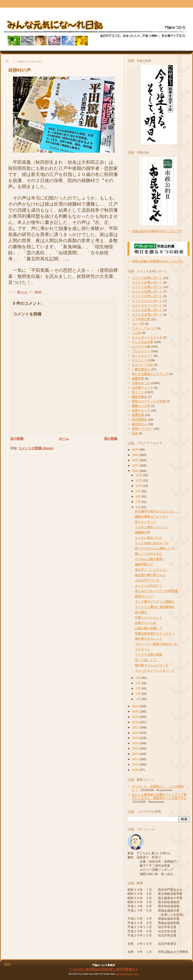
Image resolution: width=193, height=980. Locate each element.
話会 (135, 433)
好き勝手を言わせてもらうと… (156, 511)
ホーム (64, 439)
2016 (136, 733)
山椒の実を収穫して (149, 628)
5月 (138, 678)
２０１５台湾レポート (147, 296)
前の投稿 (111, 439)
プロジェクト (141, 351)
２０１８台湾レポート (147, 310)
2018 (136, 722)
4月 (138, 683)
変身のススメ (144, 596)
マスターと (142, 649)
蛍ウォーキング (146, 522)
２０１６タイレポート (147, 301)
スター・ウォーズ (144, 328)
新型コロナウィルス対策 (149, 401)
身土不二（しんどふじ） (152, 570)
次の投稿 (17, 439)
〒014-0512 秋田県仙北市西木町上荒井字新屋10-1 (103, 969)
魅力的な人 (139, 424)
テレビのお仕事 (142, 342)
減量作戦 (138, 378)
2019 (136, 717)
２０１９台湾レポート (147, 315)
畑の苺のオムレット (149, 639)
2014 (136, 743)
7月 (138, 502)
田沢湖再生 (139, 420)
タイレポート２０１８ (147, 337)
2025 (136, 455)
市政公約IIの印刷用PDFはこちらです (157, 231)
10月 (139, 486)
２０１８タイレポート (147, 305)
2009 (136, 770)
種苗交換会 (139, 397)
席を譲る (141, 612)
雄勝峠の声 (20, 70)
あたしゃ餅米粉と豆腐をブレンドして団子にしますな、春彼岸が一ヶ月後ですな (159, 796)
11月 (139, 480)
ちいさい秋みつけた (149, 538)
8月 (138, 496)
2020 (136, 711)
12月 (139, 475)
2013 (136, 748)
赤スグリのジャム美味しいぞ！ (156, 548)
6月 (138, 507)
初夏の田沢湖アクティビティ (155, 634)
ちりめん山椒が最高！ (150, 559)
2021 (136, 706)
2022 (136, 471)
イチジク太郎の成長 (149, 655)
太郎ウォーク (141, 410)
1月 (138, 699)
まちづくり (139, 360)
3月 (138, 688)
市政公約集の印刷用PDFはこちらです (158, 261)
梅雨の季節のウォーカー (152, 517)
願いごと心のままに (149, 554)
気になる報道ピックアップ (150, 374)
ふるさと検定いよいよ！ (152, 527)
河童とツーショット (149, 618)
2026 (136, 449)
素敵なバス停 (141, 406)
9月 (138, 491)
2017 (136, 727)
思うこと (22, 292)
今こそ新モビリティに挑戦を (155, 602)
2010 (136, 764)
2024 (136, 460)
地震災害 (138, 415)
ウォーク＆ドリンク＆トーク (155, 671)
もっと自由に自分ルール (152, 543)
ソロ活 (136, 333)
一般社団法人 (141, 369)
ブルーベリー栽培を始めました (156, 644)
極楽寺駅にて (144, 564)
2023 (136, 465)
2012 (136, 754)
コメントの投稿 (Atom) (36, 448)
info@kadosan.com (127, 974)
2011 (136, 759)
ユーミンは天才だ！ (149, 586)
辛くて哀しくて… (147, 660)
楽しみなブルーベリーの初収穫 (156, 591)
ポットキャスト (142, 356)
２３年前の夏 (141, 319)
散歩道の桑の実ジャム (150, 575)
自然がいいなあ (146, 623)
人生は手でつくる (147, 580)
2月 (138, 694)
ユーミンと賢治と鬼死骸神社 (155, 607)
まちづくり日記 (142, 365)
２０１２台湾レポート (147, 287)
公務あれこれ (141, 383)
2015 (136, 738)
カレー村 (138, 324)
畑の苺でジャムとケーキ (152, 665)
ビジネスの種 (141, 346)
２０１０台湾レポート (147, 278)
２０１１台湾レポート (147, 282)
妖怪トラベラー (142, 429)
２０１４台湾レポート (147, 291)
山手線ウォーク (142, 388)
